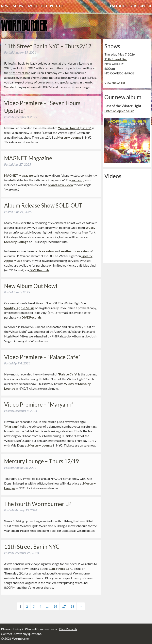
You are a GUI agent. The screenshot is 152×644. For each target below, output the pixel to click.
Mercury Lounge (69, 137)
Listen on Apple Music (119, 111)
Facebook (119, 6)
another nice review (75, 251)
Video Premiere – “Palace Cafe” (42, 357)
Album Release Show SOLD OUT (43, 205)
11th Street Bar (19, 73)
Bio (44, 6)
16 (55, 606)
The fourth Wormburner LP (38, 504)
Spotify (87, 256)
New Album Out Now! (31, 286)
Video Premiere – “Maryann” (39, 404)
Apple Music (13, 261)
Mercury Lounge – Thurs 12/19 (42, 461)
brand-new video (60, 185)
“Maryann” (12, 426)
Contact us (8, 634)
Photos (57, 6)
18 (72, 606)
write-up (78, 180)
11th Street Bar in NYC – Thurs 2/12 (48, 46)
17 (64, 606)
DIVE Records (39, 270)
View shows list (115, 83)
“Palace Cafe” (68, 374)
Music (33, 6)
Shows (19, 6)
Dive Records (68, 629)
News (6, 6)
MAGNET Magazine (28, 158)
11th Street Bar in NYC (32, 547)
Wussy (90, 227)
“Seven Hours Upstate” (75, 128)
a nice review (45, 251)
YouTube (138, 6)
